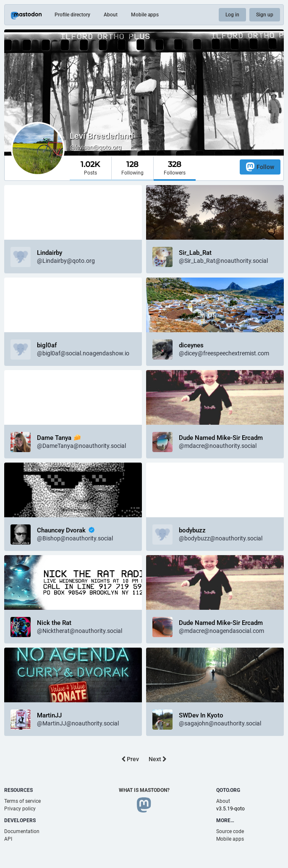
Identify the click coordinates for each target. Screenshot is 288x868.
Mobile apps (145, 15)
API (8, 839)
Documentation (22, 831)
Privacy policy (20, 809)
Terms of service (22, 801)
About (111, 15)
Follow (260, 167)
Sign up (265, 15)
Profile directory (72, 15)
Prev (130, 759)
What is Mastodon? (144, 790)
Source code (230, 831)
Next (158, 759)
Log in (232, 15)
